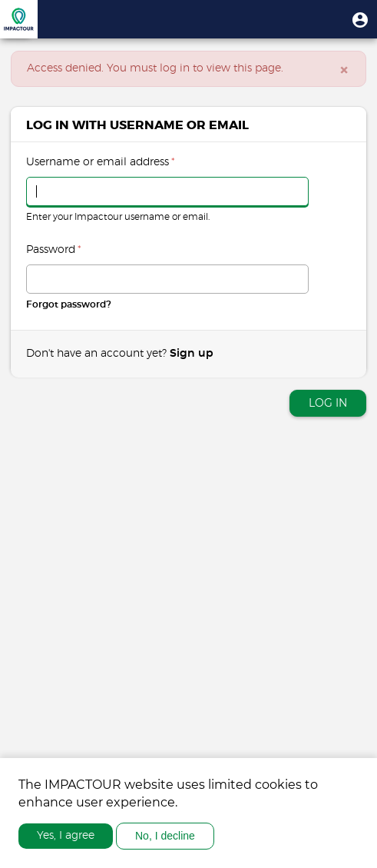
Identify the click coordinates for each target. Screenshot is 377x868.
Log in (328, 403)
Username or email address (101, 162)
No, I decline (165, 840)
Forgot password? (69, 304)
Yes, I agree (66, 840)
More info (206, 807)
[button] (360, 19)
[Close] (344, 71)
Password (54, 250)
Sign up (192, 354)
